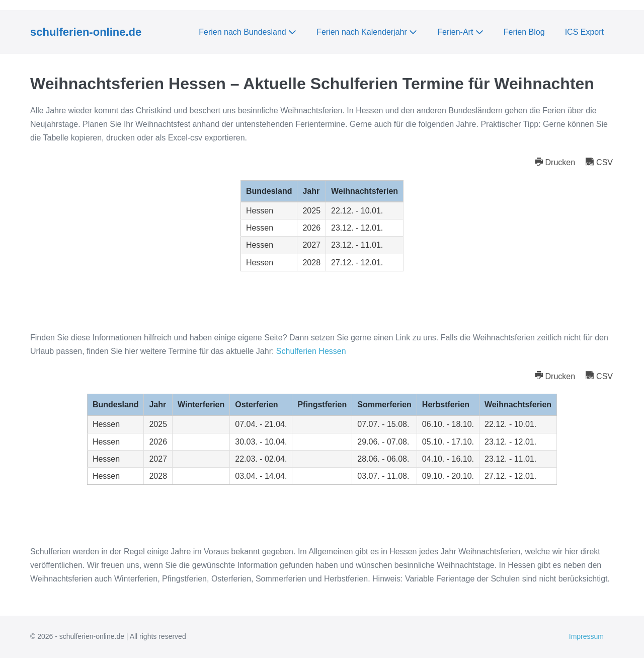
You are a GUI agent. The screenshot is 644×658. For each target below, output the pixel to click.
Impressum (586, 636)
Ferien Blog (524, 32)
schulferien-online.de (86, 32)
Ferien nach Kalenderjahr (367, 32)
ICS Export (584, 32)
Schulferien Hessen (311, 351)
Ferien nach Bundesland (248, 32)
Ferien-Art (460, 32)
